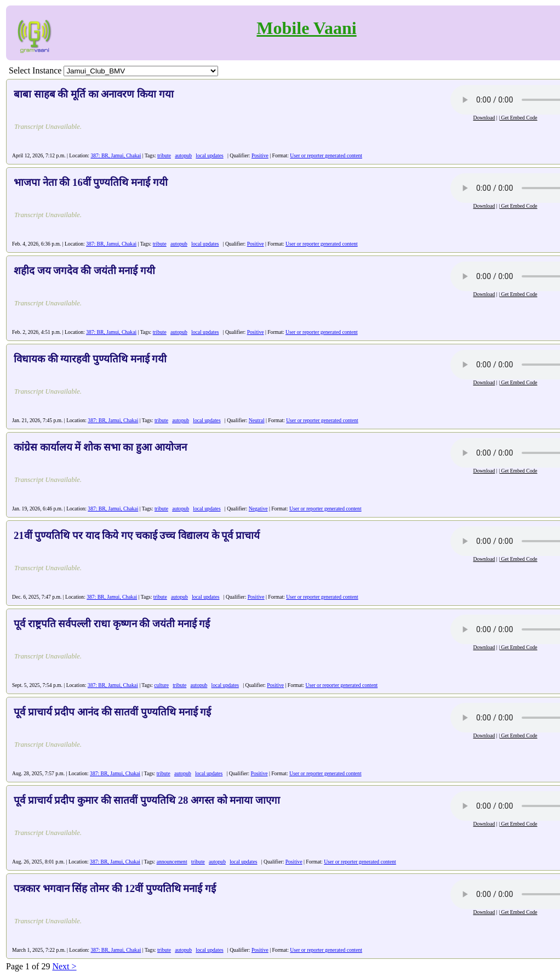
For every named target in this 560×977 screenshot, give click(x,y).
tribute (164, 155)
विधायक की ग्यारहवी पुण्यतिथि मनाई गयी (90, 359)
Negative (258, 509)
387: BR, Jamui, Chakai (116, 155)
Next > (64, 966)
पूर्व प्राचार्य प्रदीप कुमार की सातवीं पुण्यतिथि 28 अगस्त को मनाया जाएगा (147, 800)
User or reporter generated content (326, 155)
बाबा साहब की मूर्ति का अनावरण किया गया (94, 94)
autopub (183, 155)
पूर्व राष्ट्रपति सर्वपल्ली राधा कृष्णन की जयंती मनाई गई (112, 624)
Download (484, 118)
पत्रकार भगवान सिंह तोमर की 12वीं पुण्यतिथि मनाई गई (115, 888)
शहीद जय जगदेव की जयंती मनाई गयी (84, 271)
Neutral (257, 420)
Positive (260, 155)
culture (161, 685)
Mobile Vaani (306, 28)
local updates (209, 155)
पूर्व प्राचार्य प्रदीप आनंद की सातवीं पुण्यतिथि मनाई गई (112, 712)
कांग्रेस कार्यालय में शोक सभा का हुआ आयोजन (100, 447)
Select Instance (35, 70)
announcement (172, 862)
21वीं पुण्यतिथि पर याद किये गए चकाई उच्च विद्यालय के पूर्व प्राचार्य (137, 535)
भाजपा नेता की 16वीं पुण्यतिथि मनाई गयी (91, 182)
